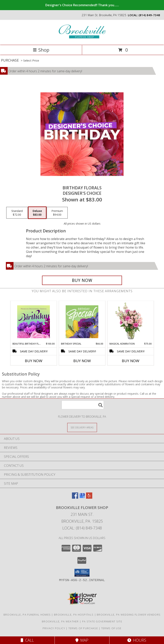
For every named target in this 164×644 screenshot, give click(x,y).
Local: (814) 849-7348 (82, 528)
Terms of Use (111, 628)
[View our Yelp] (89, 497)
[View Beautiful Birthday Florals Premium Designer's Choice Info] (34, 322)
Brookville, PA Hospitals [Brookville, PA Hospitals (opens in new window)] (74, 615)
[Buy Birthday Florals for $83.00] (82, 280)
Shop (41, 50)
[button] (82, 573)
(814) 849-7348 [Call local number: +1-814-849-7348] (149, 15)
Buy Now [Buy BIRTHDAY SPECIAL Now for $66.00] (82, 361)
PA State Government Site (102, 621)
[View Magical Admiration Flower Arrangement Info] (130, 322)
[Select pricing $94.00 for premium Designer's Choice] (57, 213)
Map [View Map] (82, 640)
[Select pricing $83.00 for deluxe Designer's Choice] (37, 213)
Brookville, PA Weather (60, 621)
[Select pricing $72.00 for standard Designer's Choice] (17, 213)
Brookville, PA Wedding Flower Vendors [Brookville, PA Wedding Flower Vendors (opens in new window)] (129, 615)
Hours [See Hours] (137, 640)
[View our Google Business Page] (82, 497)
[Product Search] (83, 405)
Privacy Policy (54, 628)
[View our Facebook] (75, 497)
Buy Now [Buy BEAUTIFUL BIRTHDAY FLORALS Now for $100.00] (34, 361)
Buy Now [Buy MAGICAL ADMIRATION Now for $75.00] (131, 361)
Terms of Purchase (83, 628)
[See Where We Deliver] (82, 427)
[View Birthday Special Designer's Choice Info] (82, 322)
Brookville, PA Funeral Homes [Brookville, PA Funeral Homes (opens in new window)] (27, 615)
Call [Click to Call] (27, 640)
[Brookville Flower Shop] (82, 40)
